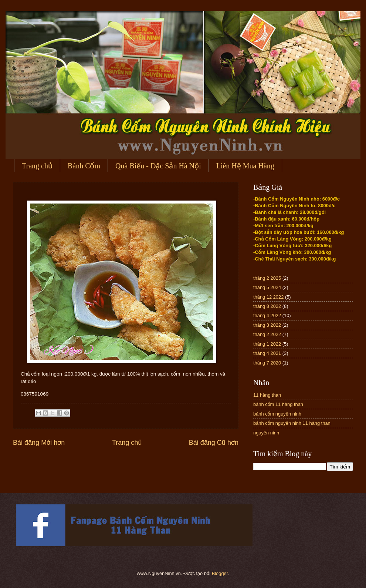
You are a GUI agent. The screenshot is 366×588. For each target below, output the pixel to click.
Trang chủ (37, 166)
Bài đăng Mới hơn (39, 443)
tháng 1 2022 (267, 344)
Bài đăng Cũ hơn (214, 443)
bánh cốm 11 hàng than (278, 404)
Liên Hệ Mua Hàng (245, 166)
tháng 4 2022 (267, 315)
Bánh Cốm (84, 166)
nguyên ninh (266, 433)
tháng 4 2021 (267, 353)
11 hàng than (267, 395)
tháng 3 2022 (267, 325)
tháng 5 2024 (267, 287)
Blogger (220, 573)
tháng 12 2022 (268, 297)
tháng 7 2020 (267, 363)
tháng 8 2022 (267, 306)
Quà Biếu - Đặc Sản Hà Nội (158, 166)
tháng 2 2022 (267, 334)
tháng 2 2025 (267, 278)
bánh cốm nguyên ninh (277, 414)
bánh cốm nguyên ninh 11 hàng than (292, 423)
